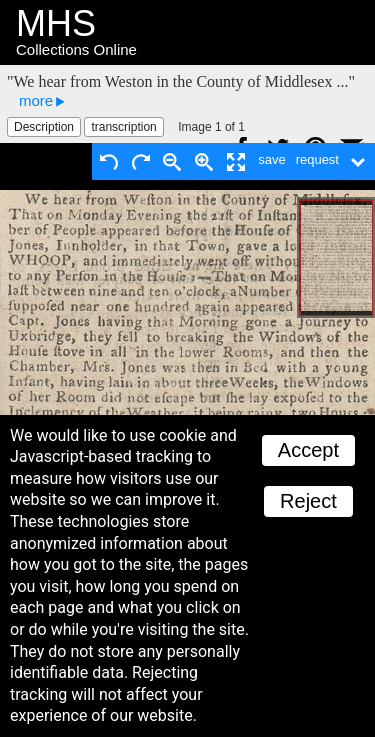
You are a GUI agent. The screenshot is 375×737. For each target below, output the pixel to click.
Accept (308, 450)
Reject (308, 501)
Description (44, 127)
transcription (123, 127)
